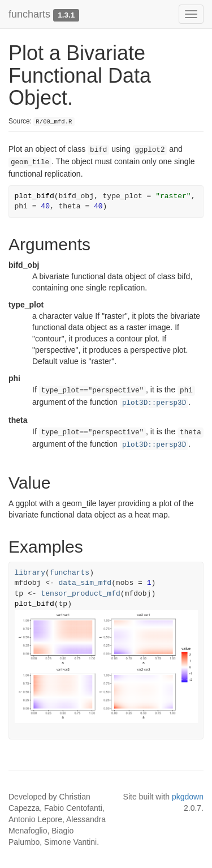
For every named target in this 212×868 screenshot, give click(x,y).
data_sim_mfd (85, 583)
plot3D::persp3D (154, 403)
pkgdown (188, 797)
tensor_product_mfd (80, 594)
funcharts (29, 14)
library (30, 573)
